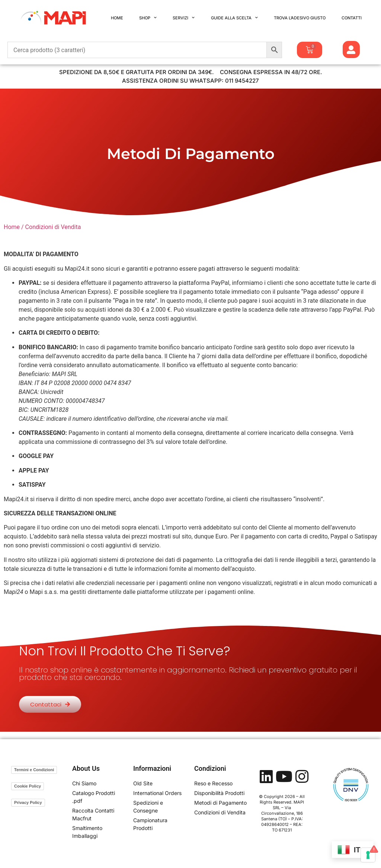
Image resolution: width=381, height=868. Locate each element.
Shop (148, 18)
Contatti (352, 18)
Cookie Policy (28, 786)
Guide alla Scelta (234, 18)
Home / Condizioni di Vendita (42, 227)
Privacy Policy (28, 802)
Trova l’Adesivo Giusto (300, 18)
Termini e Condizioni (34, 770)
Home (117, 18)
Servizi (184, 18)
